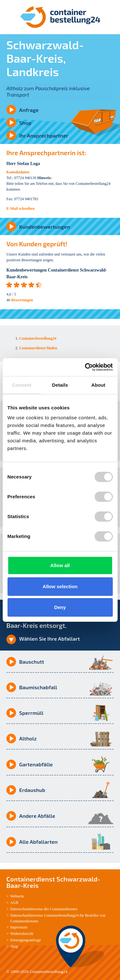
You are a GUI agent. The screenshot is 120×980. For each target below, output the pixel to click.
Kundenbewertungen (45, 227)
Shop (25, 123)
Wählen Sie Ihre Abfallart (50, 639)
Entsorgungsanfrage (26, 940)
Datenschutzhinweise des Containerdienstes (44, 909)
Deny (60, 607)
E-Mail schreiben (20, 209)
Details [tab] (60, 385)
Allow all (60, 565)
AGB (14, 903)
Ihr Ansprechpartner (44, 135)
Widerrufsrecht (22, 934)
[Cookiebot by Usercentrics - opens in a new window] (85, 367)
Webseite (17, 896)
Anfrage (29, 110)
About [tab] (98, 385)
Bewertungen (22, 300)
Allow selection (60, 586)
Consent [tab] (22, 385)
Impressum (19, 927)
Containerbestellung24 (49, 972)
